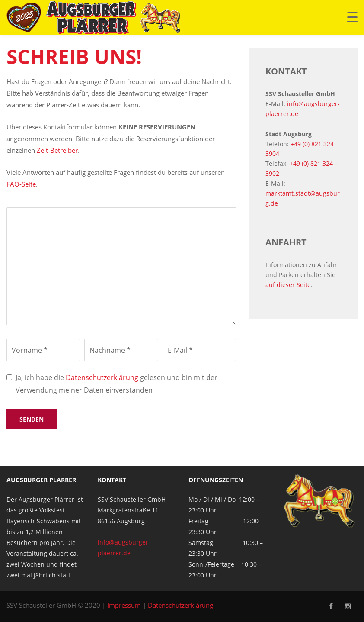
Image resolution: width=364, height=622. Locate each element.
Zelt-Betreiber (57, 150)
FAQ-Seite (21, 184)
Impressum (124, 605)
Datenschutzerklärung (102, 377)
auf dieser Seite (288, 285)
